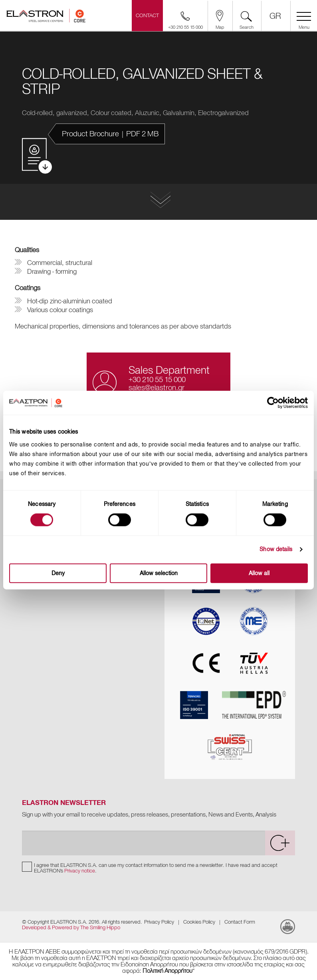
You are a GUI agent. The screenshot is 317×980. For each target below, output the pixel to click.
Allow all (259, 573)
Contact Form (240, 922)
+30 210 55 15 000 (157, 379)
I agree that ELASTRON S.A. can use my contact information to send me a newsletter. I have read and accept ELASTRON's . (156, 868)
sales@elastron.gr (157, 387)
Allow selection (159, 573)
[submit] (280, 843)
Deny (58, 573)
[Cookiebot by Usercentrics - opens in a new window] (279, 403)
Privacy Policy (159, 922)
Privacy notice (80, 871)
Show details (276, 549)
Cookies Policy (199, 922)
